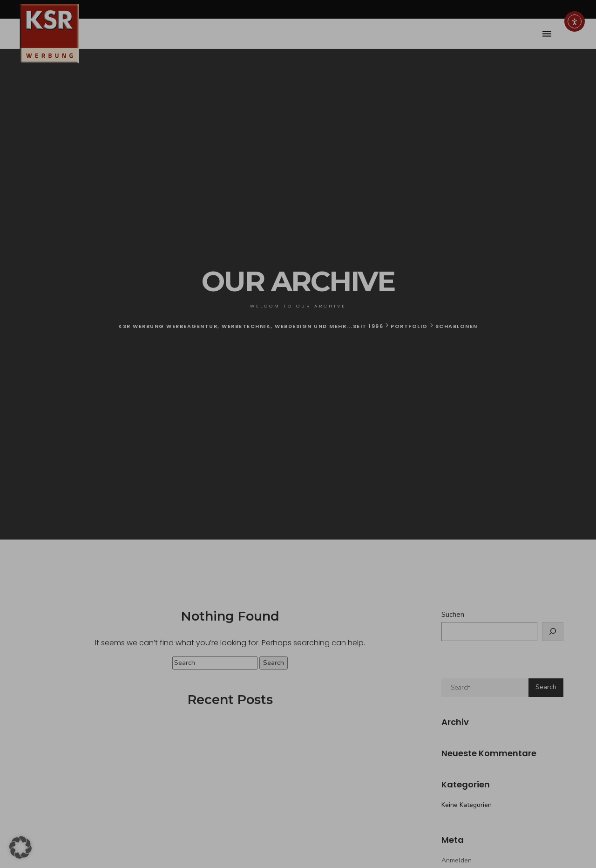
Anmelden (457, 860)
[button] (20, 847)
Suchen (453, 615)
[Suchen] (553, 631)
